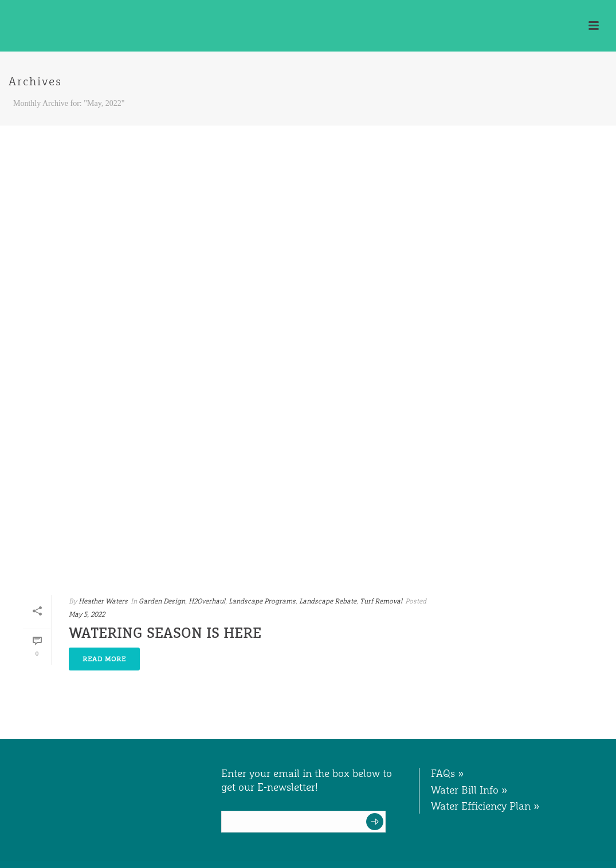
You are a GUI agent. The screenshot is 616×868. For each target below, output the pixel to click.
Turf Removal (381, 601)
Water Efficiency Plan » (485, 806)
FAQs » (448, 773)
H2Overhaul (207, 601)
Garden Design (162, 601)
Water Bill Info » (469, 790)
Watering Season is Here (165, 633)
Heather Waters (103, 601)
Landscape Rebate (328, 601)
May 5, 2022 (87, 614)
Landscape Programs (262, 601)
